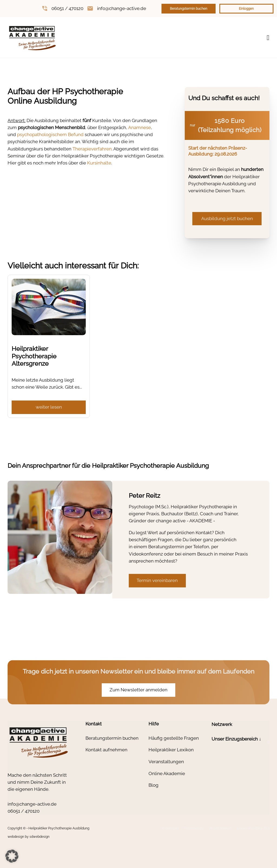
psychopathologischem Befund (50, 134)
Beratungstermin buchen (189, 9)
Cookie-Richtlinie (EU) (253, 828)
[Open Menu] (268, 38)
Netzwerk (222, 724)
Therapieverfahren (92, 149)
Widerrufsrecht (220, 828)
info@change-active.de (122, 8)
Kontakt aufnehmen (106, 750)
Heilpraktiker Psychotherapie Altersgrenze (34, 356)
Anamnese (140, 127)
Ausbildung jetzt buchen (227, 218)
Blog (154, 785)
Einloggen (246, 9)
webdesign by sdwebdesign (29, 837)
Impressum (171, 828)
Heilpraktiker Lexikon (171, 750)
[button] (240, 742)
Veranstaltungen (166, 762)
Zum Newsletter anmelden (138, 690)
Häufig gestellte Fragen (174, 738)
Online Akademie (167, 773)
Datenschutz (194, 828)
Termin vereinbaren (157, 580)
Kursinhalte (99, 163)
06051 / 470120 (67, 8)
